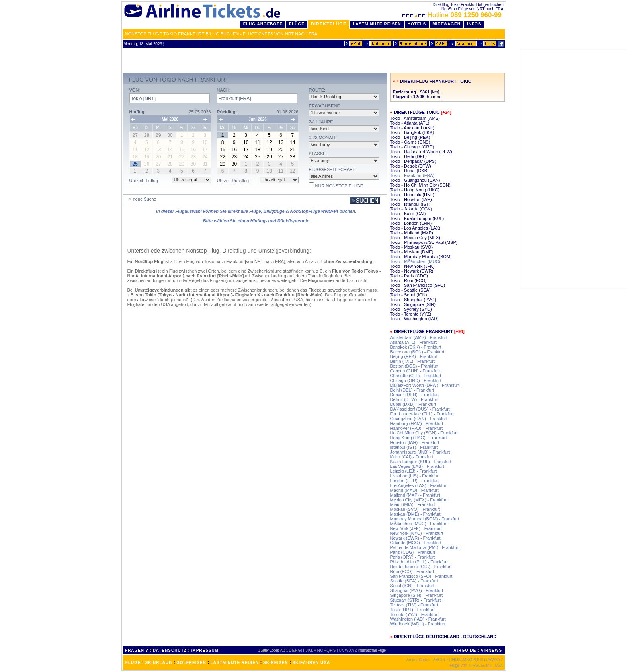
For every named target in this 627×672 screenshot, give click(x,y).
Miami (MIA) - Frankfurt (413, 504)
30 (234, 164)
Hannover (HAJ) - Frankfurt (417, 428)
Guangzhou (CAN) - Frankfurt (419, 419)
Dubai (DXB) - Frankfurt (413, 404)
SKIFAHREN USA (311, 663)
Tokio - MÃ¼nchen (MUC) (415, 261)
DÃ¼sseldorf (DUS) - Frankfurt (420, 409)
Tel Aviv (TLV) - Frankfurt (414, 605)
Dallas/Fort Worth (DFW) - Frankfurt (425, 385)
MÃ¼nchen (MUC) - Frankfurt (419, 524)
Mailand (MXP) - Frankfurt (415, 495)
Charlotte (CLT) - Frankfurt (416, 376)
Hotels (417, 24)
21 (292, 150)
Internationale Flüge (372, 650)
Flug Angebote (263, 24)
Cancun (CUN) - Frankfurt (415, 371)
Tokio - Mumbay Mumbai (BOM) (421, 257)
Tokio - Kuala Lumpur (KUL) (417, 218)
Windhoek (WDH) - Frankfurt (418, 624)
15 (222, 150)
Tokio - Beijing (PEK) (410, 137)
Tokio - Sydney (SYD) (411, 309)
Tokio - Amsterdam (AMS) (415, 118)
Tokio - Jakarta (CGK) (411, 209)
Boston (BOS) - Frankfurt (414, 366)
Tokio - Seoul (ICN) (409, 295)
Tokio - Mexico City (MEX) (415, 238)
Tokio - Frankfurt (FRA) (412, 175)
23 (234, 157)
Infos (474, 24)
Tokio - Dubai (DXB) (409, 171)
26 (269, 157)
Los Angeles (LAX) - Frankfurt (419, 485)
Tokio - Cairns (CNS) (410, 142)
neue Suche (145, 199)
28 (292, 157)
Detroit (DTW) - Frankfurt (414, 399)
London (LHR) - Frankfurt (415, 481)
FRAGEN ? (137, 650)
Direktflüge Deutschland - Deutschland (445, 637)
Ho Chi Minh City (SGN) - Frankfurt (424, 433)
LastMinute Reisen (377, 24)
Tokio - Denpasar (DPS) (413, 161)
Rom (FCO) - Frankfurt (412, 571)
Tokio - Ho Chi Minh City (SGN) (420, 185)
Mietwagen (446, 24)
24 (246, 157)
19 (269, 150)
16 (234, 150)
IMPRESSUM (205, 650)
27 (281, 157)
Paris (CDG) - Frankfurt (413, 552)
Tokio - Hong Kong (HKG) (415, 190)
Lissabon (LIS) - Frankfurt (415, 476)
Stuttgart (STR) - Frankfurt (416, 600)
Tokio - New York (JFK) (412, 266)
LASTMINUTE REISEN (235, 663)
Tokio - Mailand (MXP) (412, 233)
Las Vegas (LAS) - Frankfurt (417, 466)
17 (246, 150)
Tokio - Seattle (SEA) (410, 290)
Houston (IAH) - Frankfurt (415, 442)
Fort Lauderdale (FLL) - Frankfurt (422, 414)
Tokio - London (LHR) (411, 223)
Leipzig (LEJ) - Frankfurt (414, 471)
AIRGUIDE (465, 650)
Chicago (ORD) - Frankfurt (416, 380)
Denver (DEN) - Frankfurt (415, 395)
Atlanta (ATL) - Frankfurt (414, 342)
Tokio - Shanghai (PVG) (413, 300)
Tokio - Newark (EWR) (412, 271)
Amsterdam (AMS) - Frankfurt (419, 337)
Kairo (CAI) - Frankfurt (412, 457)
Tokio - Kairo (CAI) (408, 214)
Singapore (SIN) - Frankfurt (417, 595)
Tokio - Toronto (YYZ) (411, 314)
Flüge (297, 24)
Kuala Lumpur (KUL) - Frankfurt (421, 462)
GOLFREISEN (191, 663)
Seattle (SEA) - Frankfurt (414, 581)
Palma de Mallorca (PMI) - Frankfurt (425, 547)
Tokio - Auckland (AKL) (412, 128)
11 (257, 142)
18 (257, 150)
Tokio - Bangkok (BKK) (412, 132)
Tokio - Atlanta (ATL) (410, 123)
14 (292, 142)
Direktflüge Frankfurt (423, 331)
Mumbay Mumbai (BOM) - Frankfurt (425, 519)
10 (246, 142)
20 (281, 150)
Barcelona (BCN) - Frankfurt (417, 352)
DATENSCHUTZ (170, 650)
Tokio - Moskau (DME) (412, 252)
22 (222, 157)
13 (281, 142)
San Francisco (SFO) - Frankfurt (421, 576)
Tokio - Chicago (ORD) (412, 147)
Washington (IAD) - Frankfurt (418, 619)
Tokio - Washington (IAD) (414, 319)
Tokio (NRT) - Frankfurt (412, 610)
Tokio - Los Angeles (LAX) (415, 228)
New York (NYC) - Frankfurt (417, 533)
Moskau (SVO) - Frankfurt (415, 509)
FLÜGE (133, 663)
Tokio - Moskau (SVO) (412, 247)
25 (257, 157)
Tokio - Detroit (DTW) (411, 166)
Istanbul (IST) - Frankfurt (414, 447)
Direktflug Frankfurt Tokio (436, 81)
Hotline (453, 15)
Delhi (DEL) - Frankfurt (412, 390)
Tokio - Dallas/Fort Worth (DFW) (421, 152)
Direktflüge (329, 24)
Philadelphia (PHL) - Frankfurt (419, 562)
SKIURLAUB (158, 663)
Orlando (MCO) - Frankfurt (416, 543)
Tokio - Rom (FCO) (408, 280)
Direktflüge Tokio (417, 112)
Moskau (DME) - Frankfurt (415, 514)
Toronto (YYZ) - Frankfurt (414, 614)
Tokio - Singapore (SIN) (413, 304)
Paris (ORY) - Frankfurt (413, 557)
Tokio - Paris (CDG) (409, 276)
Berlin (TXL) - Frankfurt (412, 361)
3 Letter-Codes (268, 650)
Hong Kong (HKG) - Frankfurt (419, 438)
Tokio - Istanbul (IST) (410, 204)
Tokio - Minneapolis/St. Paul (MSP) (424, 242)
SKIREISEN (276, 663)
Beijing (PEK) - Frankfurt (414, 356)
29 (222, 164)
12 (269, 142)
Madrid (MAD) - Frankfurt (414, 490)
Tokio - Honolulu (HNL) (412, 195)
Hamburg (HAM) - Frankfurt (417, 423)
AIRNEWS (491, 650)
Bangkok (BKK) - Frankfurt (416, 347)
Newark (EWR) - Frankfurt (415, 538)
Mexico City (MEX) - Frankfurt (419, 500)
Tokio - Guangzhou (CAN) (415, 180)
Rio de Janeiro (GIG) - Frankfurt (421, 567)
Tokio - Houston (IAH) (411, 199)
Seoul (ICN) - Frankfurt (412, 586)
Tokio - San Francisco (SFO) (418, 285)
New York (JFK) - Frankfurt (416, 528)
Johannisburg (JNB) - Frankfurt (420, 452)
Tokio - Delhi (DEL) (408, 156)
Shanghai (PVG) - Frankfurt (417, 590)
